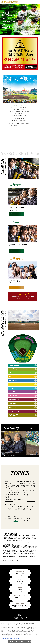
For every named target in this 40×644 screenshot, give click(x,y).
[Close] (38, 623)
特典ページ (15, 499)
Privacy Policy (5, 637)
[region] (20, 633)
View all (13, 214)
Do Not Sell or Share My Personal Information (20, 641)
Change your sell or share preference (10, 639)
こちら (16, 521)
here (25, 625)
